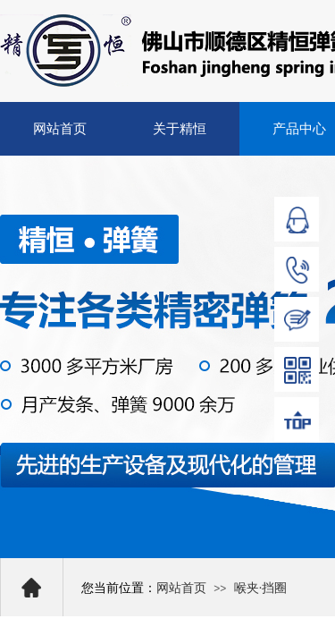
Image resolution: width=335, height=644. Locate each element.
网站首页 (60, 129)
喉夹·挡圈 (261, 588)
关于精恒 (180, 129)
